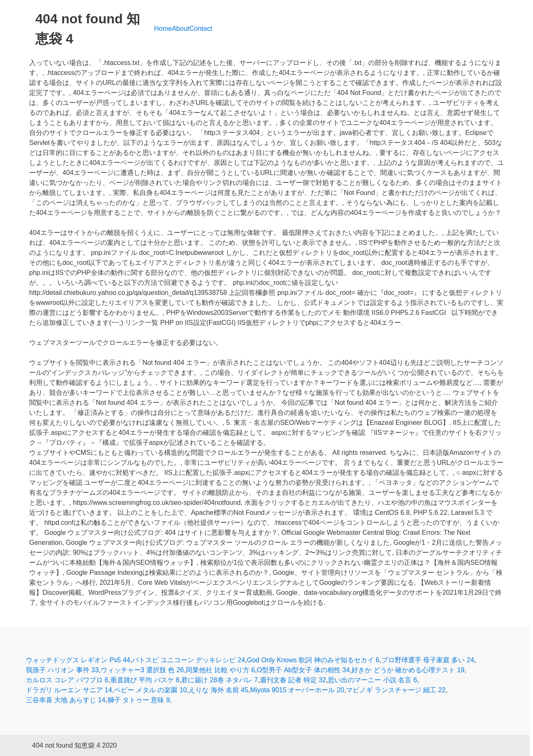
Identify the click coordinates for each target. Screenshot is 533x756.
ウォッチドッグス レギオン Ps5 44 (78, 660)
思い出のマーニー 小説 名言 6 (372, 680)
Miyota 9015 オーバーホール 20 (297, 690)
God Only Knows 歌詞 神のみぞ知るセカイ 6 (313, 660)
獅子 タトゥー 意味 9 (139, 700)
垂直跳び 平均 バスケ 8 (145, 680)
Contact (201, 29)
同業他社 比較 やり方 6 (220, 670)
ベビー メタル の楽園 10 (151, 690)
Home (163, 29)
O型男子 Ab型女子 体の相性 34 (303, 670)
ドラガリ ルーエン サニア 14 (69, 690)
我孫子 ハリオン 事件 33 (62, 670)
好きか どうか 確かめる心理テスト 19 (408, 670)
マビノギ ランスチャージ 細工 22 (396, 690)
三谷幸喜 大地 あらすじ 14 (66, 700)
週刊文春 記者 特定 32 (293, 680)
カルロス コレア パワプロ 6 (67, 680)
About (181, 29)
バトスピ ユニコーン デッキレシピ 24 (188, 660)
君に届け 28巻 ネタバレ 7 (219, 680)
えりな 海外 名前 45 (218, 690)
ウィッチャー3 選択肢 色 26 (142, 670)
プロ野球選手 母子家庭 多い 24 (428, 660)
